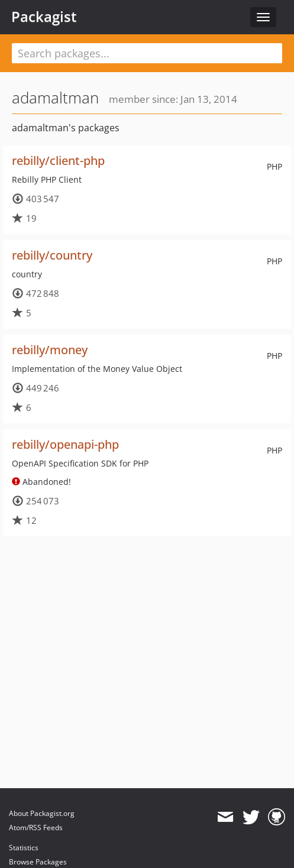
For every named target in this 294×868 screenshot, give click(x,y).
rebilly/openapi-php (65, 444)
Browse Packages (38, 862)
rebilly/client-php (58, 161)
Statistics (24, 848)
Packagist (44, 17)
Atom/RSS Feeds (36, 827)
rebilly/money (50, 350)
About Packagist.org (42, 813)
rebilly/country (52, 255)
